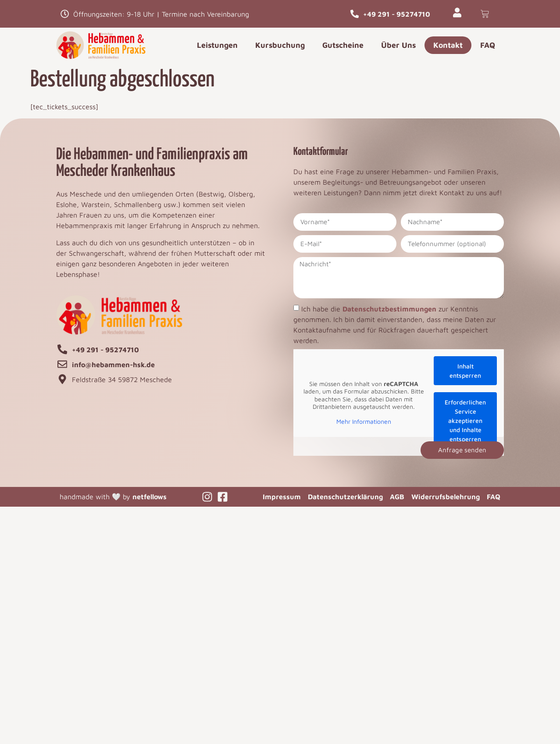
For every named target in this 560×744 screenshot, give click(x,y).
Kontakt (448, 45)
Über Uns (398, 45)
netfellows (150, 497)
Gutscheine (343, 45)
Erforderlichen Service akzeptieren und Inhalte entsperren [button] (465, 420)
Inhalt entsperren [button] (465, 371)
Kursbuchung (280, 45)
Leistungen (217, 45)
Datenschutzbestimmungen (389, 309)
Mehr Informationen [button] (364, 421)
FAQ (488, 45)
